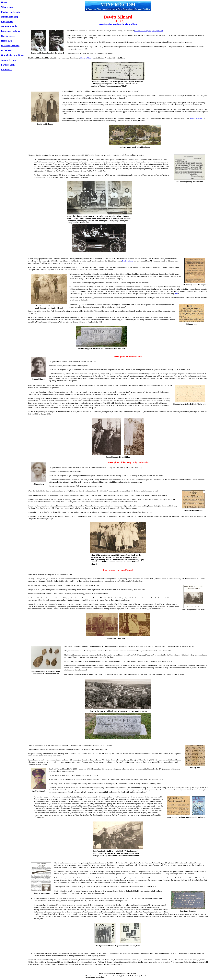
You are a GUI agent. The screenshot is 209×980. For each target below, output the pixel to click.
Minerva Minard (86, 58)
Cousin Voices (8, 36)
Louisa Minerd (128, 261)
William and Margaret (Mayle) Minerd (149, 31)
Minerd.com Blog (10, 17)
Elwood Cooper (196, 118)
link (177, 293)
